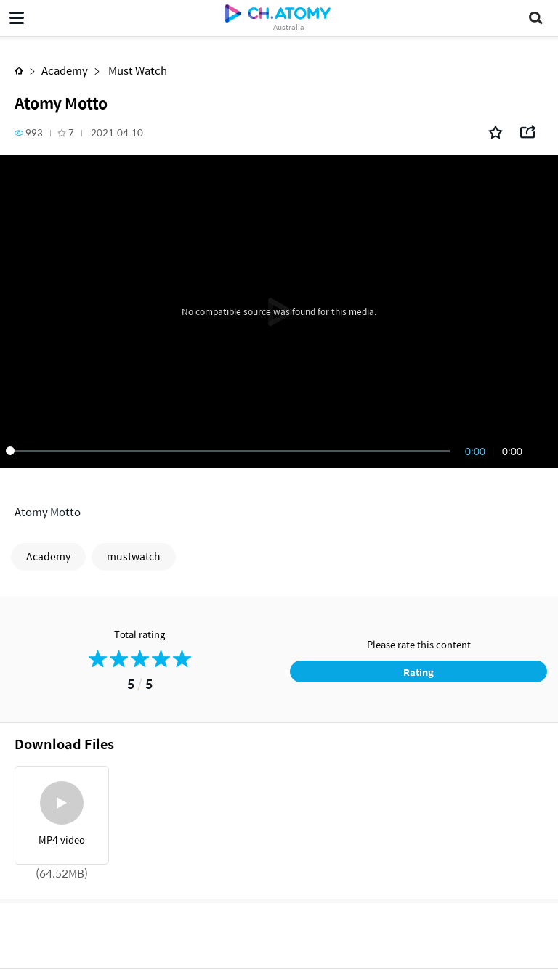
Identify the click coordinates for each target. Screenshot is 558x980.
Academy (65, 70)
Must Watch (137, 70)
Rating (418, 672)
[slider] (230, 451)
